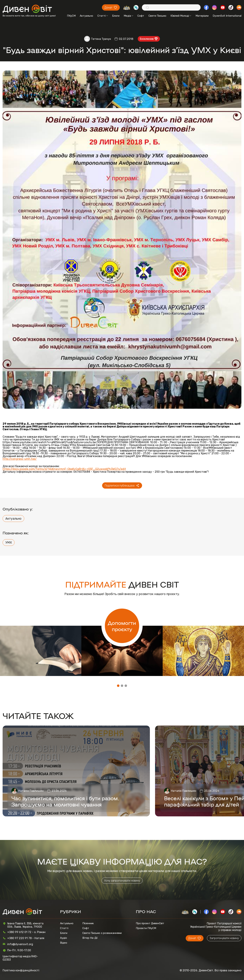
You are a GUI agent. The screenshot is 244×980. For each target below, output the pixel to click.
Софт (141, 16)
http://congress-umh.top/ (20, 459)
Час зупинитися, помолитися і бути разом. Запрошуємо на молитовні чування (65, 801)
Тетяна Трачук (101, 39)
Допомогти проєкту (122, 626)
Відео (64, 943)
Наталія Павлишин (31, 791)
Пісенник (88, 923)
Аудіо (64, 938)
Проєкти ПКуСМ (146, 928)
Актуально (86, 16)
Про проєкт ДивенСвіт (150, 923)
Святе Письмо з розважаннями (102, 933)
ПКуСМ (71, 16)
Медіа (128, 16)
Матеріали (202, 16)
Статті (103, 16)
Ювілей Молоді (181, 16)
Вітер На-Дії (90, 938)
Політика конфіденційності (21, 970)
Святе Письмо (157, 16)
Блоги (116, 16)
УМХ (9, 542)
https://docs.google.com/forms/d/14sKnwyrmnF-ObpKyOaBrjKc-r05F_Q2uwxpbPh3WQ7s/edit (64, 469)
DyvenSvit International (227, 16)
